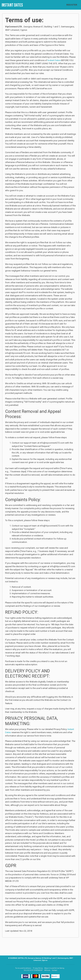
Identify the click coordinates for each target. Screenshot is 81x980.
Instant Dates (12, 5)
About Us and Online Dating (54, 968)
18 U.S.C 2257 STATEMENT (33, 970)
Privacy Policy (38, 968)
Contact (55, 970)
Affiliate (47, 970)
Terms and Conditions (23, 968)
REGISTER (72, 5)
